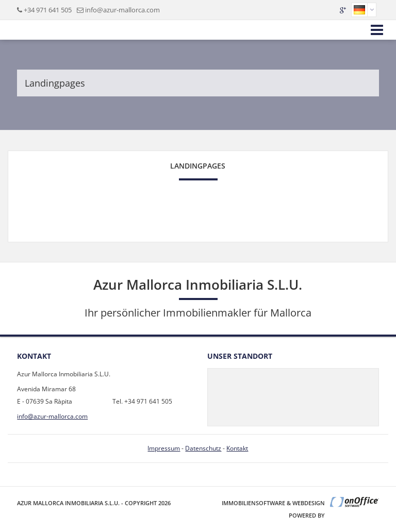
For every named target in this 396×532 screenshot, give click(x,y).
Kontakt (237, 448)
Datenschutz (203, 448)
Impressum (164, 448)
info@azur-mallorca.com (122, 10)
